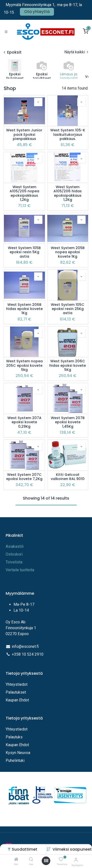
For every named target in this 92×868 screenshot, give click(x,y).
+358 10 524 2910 (28, 654)
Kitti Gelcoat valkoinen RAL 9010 (68, 477)
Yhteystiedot (17, 684)
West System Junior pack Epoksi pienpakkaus (24, 135)
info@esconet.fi (25, 646)
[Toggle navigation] (6, 32)
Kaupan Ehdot (17, 700)
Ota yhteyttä (37, 12)
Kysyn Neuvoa (18, 753)
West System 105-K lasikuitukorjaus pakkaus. (68, 135)
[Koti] (16, 860)
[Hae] (31, 860)
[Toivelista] (61, 860)
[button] (72, 849)
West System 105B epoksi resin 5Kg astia (24, 252)
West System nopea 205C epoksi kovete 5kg (24, 365)
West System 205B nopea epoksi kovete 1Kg (68, 252)
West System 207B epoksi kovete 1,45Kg (68, 422)
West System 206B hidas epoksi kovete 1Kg (24, 309)
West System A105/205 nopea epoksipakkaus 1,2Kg (24, 193)
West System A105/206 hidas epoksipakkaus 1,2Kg (68, 193)
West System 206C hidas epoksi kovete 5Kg (68, 365)
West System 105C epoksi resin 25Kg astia (68, 309)
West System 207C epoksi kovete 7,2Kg (24, 477)
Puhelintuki (15, 760)
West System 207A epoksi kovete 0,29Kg (24, 422)
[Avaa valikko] (46, 861)
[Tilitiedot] (76, 860)
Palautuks (14, 737)
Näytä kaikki (76, 52)
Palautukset (16, 692)
